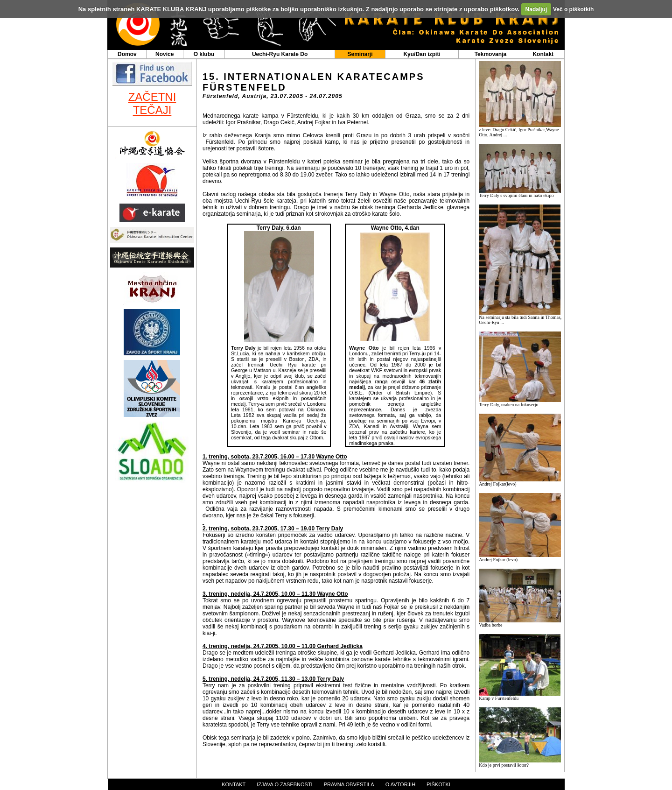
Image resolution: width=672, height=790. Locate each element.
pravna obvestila (349, 784)
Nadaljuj (536, 9)
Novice (164, 54)
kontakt (234, 784)
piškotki (438, 784)
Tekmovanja (490, 54)
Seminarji (360, 54)
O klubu (204, 54)
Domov (127, 54)
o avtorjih (400, 784)
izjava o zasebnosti (284, 784)
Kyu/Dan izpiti (422, 54)
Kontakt (543, 54)
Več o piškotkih (573, 9)
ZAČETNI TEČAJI (152, 103)
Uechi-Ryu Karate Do (280, 54)
